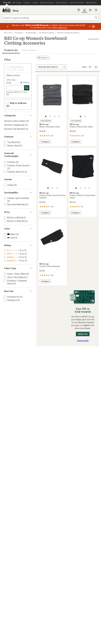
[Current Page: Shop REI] (7, 3)
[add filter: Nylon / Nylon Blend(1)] (15, 274)
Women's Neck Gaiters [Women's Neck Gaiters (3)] (15, 121)
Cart (90, 10)
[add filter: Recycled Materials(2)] (14, 204)
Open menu (96, 10)
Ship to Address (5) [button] (17, 104)
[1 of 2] (80, 116)
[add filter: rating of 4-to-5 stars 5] (15, 251)
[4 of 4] (59, 116)
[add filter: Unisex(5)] (8, 185)
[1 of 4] (46, 116)
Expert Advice (29, 50)
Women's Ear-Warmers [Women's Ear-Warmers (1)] (15, 129)
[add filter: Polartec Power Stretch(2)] (16, 165)
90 (96, 67)
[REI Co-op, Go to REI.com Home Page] (6, 10)
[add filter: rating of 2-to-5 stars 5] (15, 257)
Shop (16, 11)
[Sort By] (52, 67)
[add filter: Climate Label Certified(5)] (16, 198)
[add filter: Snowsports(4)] (11, 297)
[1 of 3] (48, 188)
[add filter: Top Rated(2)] (10, 142)
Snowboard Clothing (47, 33)
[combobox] (50, 18)
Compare (45, 142)
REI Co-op (8, 33)
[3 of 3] (57, 188)
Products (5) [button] (11, 50)
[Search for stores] (27, 88)
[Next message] (90, 26)
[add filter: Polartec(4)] (9, 162)
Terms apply (83, 340)
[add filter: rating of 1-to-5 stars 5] (15, 261)
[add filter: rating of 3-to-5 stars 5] (15, 254)
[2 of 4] (50, 116)
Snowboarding (31, 33)
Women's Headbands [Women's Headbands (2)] (14, 125)
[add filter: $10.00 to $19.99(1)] (13, 218)
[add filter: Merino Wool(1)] (11, 146)
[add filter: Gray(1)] (9, 238)
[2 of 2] (85, 116)
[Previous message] (8, 26)
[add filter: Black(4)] (9, 234)
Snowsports (18, 33)
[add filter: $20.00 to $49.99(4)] (14, 221)
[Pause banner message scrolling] (93, 26)
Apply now (83, 334)
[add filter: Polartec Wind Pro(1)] (14, 172)
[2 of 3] (52, 188)
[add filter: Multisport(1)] (10, 300)
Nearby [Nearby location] (24, 83)
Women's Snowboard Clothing (68, 33)
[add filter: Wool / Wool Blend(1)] (14, 277)
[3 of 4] (55, 116)
